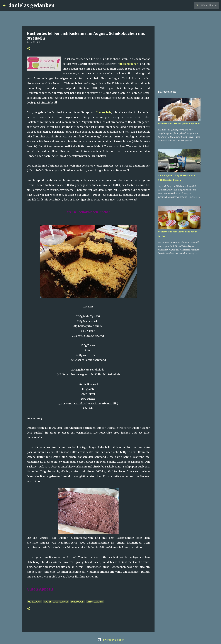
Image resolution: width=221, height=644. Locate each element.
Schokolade (77, 602)
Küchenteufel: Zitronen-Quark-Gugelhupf (179, 124)
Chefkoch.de (104, 112)
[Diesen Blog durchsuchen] (203, 5)
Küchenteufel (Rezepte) (56, 602)
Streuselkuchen (128, 64)
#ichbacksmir (34, 602)
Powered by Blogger (110, 640)
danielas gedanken (32, 5)
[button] (29, 48)
